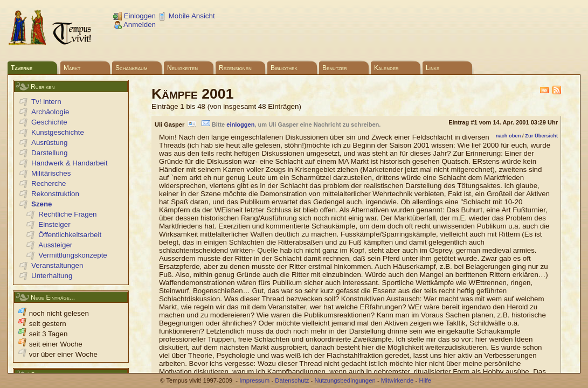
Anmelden (134, 25)
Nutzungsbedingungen (345, 380)
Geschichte (49, 122)
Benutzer (335, 68)
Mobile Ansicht (186, 16)
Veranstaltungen (57, 265)
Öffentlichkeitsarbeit (70, 235)
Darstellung (49, 153)
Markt (72, 68)
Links (433, 68)
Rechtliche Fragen (67, 214)
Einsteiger (54, 224)
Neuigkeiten (182, 68)
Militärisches (51, 173)
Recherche (49, 183)
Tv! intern (46, 102)
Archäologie (50, 112)
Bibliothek (284, 68)
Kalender (386, 68)
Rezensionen (235, 68)
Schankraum (132, 68)
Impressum (254, 380)
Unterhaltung (52, 276)
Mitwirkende (397, 380)
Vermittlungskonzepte (72, 255)
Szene (42, 204)
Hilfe (425, 380)
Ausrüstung (49, 143)
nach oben (509, 136)
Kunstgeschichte (58, 132)
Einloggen (134, 16)
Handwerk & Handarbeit (70, 163)
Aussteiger (55, 245)
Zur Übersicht (541, 136)
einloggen (240, 124)
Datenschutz (292, 380)
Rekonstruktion (55, 194)
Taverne (22, 68)
